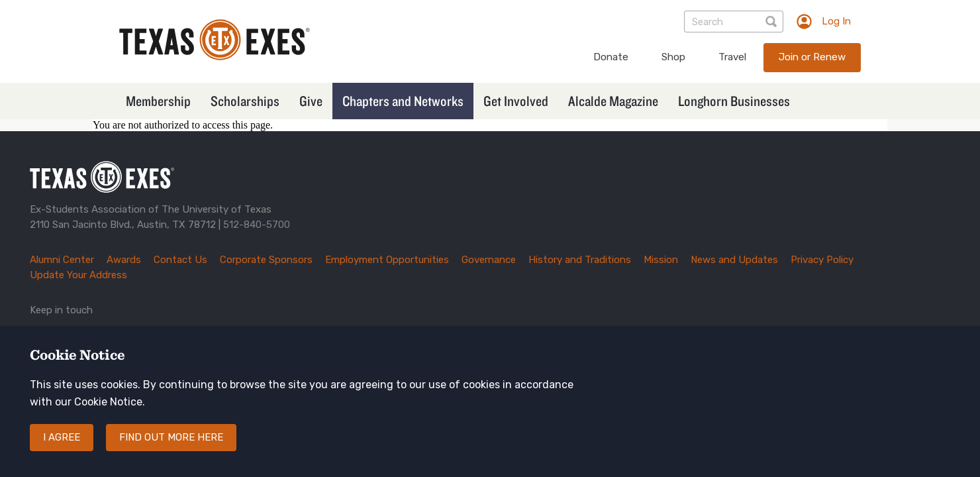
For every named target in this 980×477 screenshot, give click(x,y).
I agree (62, 442)
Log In (836, 21)
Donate (611, 57)
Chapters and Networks (403, 101)
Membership (158, 101)
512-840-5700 (257, 225)
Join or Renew (812, 57)
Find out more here (171, 442)
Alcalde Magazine (613, 101)
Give (311, 101)
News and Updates (734, 260)
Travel (732, 57)
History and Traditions (580, 260)
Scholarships (245, 101)
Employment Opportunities (387, 260)
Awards (124, 260)
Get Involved (516, 101)
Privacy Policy (822, 260)
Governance (489, 260)
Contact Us (180, 260)
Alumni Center (62, 260)
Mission (661, 260)
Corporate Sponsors (266, 260)
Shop (673, 57)
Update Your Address (78, 275)
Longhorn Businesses (734, 101)
